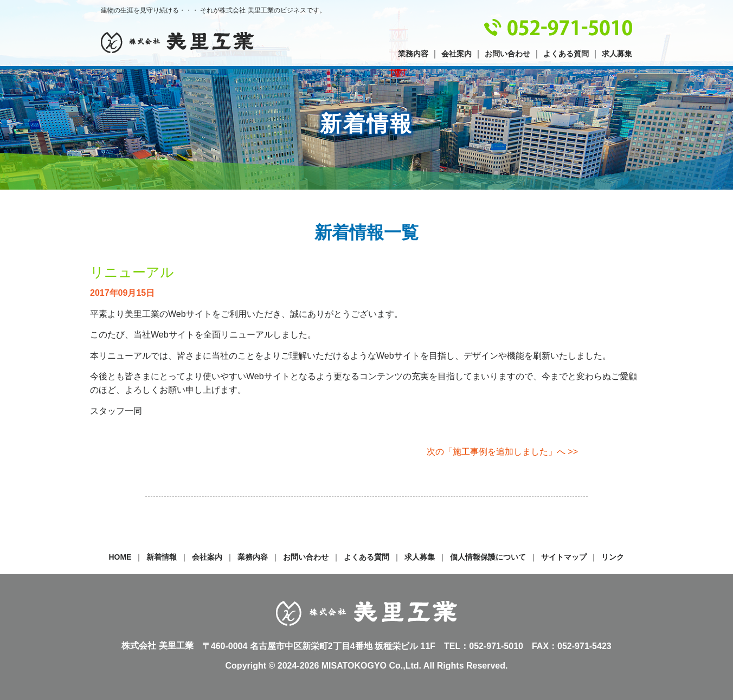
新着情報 (162, 557)
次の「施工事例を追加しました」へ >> (502, 452)
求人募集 (617, 54)
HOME (120, 557)
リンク (613, 557)
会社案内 (456, 54)
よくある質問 (566, 54)
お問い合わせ (507, 54)
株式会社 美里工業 (177, 43)
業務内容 (413, 54)
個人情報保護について (488, 557)
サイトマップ (564, 557)
